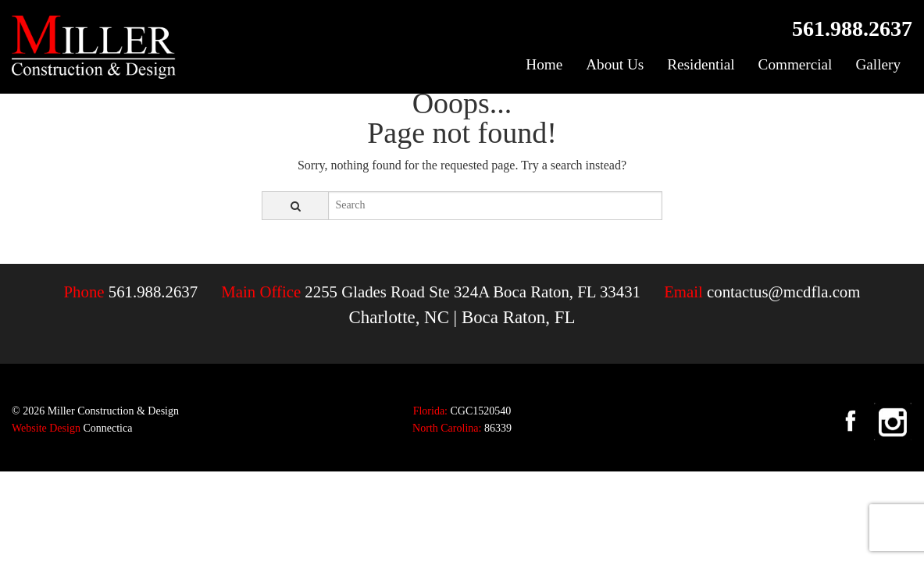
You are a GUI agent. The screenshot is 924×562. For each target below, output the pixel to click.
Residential (701, 64)
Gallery (878, 64)
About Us (615, 64)
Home (544, 64)
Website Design (46, 428)
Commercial (796, 64)
